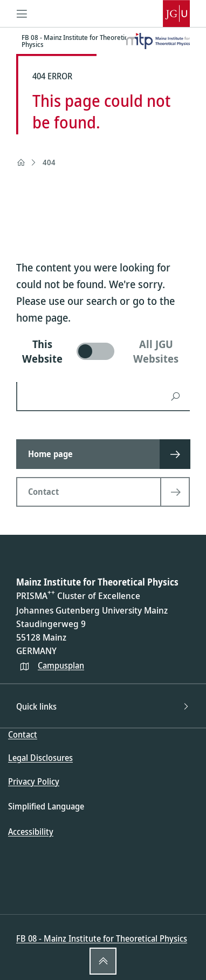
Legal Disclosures (40, 758)
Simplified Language (46, 806)
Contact (23, 734)
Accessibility (31, 832)
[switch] (103, 351)
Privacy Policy (34, 781)
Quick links (103, 706)
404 (49, 162)
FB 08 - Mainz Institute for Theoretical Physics (102, 938)
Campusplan (61, 665)
